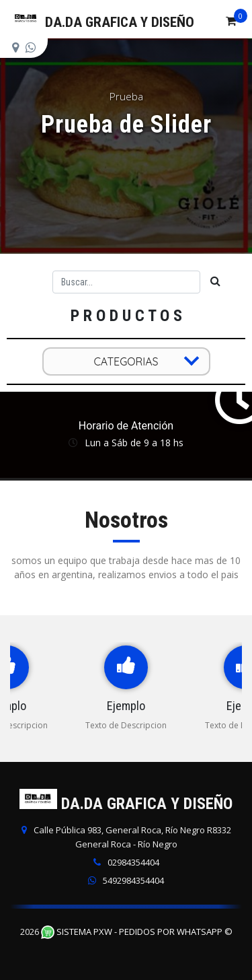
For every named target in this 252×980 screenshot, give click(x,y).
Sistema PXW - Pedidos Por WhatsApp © (137, 932)
